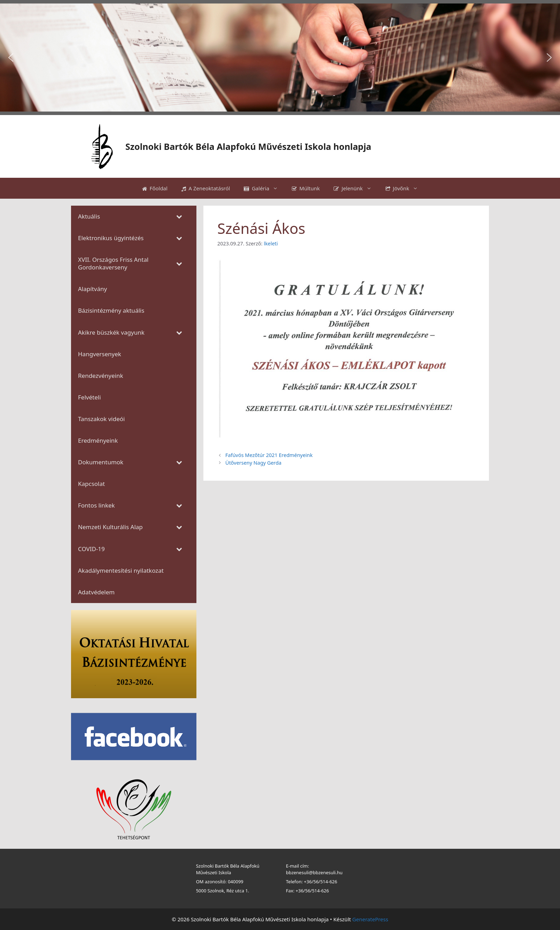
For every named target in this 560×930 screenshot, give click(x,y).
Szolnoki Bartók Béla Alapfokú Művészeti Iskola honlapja (248, 146)
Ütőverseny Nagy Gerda (253, 463)
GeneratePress (370, 919)
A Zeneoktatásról (206, 188)
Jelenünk (356, 188)
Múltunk (306, 188)
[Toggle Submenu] (179, 216)
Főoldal (155, 188)
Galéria (264, 188)
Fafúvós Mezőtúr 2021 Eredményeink (269, 455)
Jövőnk (405, 188)
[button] (11, 58)
